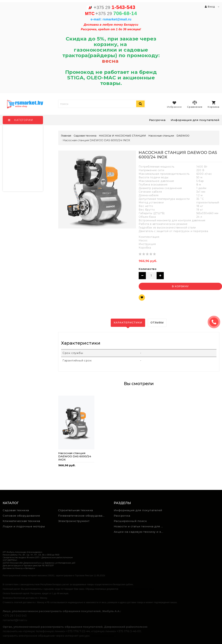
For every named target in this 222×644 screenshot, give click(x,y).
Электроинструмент (74, 521)
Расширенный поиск (130, 521)
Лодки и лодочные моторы (24, 526)
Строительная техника (76, 510)
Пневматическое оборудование (83, 516)
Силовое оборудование (21, 516)
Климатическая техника (21, 521)
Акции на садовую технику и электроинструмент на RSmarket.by (140, 532)
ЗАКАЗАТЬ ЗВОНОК (215, 322)
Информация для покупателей (195, 120)
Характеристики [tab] (128, 323)
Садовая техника (16, 510)
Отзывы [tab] (157, 323)
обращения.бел (102, 636)
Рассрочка (157, 120)
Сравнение (195, 104)
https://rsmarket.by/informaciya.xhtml (136, 589)
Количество (148, 269)
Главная (66, 136)
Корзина (213, 105)
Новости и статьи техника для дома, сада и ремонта (140, 526)
